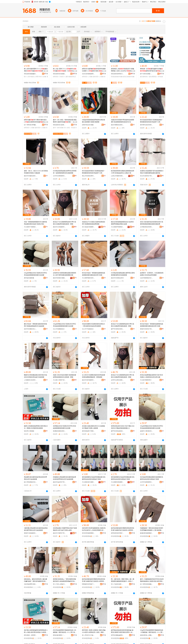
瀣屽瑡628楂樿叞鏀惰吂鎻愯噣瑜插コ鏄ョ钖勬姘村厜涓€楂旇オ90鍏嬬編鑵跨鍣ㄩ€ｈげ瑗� (36, 631)
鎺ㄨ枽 (46, 71)
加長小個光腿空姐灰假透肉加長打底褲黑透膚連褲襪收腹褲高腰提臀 (152, 223)
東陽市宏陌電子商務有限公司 (147, 329)
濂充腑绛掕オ (144, 77)
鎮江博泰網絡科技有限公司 (31, 482)
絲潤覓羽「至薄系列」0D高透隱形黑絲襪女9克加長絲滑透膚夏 (152, 274)
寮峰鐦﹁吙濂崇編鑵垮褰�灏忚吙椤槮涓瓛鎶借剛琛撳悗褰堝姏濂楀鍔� (151, 70)
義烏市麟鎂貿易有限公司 (118, 125)
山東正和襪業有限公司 (118, 176)
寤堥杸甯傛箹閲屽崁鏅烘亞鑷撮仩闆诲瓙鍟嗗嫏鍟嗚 (118, 533)
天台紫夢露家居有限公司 (89, 278)
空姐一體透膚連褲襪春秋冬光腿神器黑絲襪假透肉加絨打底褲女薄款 (35, 223)
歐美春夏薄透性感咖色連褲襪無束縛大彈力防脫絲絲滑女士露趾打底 (123, 172)
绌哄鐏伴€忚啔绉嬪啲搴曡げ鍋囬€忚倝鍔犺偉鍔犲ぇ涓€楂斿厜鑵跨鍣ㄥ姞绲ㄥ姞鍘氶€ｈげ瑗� (94, 529)
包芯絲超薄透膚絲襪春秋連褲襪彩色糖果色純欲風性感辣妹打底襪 (152, 478)
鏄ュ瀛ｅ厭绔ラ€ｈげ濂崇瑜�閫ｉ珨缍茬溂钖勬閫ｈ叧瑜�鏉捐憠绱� (65, 70)
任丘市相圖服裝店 (59, 329)
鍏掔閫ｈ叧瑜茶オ (59, 77)
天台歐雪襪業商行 (146, 380)
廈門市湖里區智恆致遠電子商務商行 (118, 329)
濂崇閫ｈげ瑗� (98, 77)
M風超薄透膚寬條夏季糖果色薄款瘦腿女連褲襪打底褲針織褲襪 (93, 121)
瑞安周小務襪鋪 (29, 431)
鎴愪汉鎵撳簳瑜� (129, 77)
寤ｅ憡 (104, 71)
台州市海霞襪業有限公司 (147, 482)
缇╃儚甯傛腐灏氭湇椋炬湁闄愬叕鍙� (147, 584)
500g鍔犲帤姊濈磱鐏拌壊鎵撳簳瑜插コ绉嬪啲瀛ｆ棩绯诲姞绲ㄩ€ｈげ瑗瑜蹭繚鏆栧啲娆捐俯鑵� (152, 631)
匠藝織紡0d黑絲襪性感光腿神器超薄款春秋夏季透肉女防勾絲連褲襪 (65, 478)
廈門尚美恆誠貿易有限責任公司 (118, 431)
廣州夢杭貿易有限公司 (147, 125)
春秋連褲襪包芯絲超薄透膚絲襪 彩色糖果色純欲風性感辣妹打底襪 (94, 478)
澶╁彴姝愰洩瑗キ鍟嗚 (118, 584)
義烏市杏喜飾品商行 (117, 278)
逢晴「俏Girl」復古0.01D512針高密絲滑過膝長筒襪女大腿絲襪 (36, 172)
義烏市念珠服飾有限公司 (60, 227)
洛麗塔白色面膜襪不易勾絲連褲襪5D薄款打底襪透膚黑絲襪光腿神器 (152, 172)
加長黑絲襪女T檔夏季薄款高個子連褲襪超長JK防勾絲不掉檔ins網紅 (65, 529)
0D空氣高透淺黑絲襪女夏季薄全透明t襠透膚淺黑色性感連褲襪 (123, 274)
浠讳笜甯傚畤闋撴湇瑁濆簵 (89, 533)
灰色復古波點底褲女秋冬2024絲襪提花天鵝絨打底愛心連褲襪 (94, 427)
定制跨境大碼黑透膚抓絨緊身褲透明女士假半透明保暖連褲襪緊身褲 (65, 274)
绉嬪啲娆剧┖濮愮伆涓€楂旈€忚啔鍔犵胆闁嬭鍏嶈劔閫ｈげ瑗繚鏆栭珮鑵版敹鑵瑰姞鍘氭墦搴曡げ (152, 529)
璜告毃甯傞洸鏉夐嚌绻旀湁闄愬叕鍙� (60, 74)
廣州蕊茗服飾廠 (29, 278)
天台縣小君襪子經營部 (60, 380)
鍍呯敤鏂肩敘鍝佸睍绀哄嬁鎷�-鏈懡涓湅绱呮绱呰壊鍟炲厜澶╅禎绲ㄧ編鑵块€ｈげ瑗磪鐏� (122, 631)
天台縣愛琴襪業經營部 (118, 227)
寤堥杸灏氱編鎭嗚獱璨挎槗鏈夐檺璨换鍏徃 (118, 635)
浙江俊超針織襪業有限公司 (89, 227)
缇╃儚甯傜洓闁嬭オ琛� (31, 125)
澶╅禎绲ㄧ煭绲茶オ (70, 128)
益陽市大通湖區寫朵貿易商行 (147, 431)
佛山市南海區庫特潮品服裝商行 (89, 176)
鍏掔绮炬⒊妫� (41, 77)
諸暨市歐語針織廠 (88, 125)
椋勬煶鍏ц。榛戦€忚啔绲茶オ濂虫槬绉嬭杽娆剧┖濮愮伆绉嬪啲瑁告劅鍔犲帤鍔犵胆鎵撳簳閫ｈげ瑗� (35, 580)
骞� (46, 74)
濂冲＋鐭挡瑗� (58, 128)
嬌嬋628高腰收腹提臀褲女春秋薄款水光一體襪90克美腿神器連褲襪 (36, 427)
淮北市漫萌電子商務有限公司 (147, 176)
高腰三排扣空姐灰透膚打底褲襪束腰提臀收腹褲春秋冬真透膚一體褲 (65, 376)
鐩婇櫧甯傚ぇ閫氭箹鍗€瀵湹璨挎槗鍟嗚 (147, 635)
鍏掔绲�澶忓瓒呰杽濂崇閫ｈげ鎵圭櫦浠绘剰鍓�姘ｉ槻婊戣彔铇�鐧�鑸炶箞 (36, 121)
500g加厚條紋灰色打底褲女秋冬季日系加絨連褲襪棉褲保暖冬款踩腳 (35, 274)
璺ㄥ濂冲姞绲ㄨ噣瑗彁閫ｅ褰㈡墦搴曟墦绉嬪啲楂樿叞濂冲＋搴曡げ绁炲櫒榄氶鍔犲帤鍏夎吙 (123, 580)
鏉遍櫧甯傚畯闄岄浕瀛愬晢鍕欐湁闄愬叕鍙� (147, 533)
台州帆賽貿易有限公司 (147, 227)
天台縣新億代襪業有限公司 (89, 482)
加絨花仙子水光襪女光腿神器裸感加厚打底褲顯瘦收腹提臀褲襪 (94, 223)
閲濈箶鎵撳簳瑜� (117, 77)
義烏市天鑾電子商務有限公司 (60, 533)
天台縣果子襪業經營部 (31, 227)
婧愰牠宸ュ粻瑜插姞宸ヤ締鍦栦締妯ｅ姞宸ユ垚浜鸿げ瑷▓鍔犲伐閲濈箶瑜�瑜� (123, 70)
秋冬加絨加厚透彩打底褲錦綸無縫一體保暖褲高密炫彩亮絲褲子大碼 (152, 121)
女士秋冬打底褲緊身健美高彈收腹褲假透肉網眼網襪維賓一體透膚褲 (94, 376)
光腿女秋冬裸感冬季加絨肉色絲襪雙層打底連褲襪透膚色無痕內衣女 (123, 121)
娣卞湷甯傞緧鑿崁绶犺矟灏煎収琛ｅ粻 (147, 74)
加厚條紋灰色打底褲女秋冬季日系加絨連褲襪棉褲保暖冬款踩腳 (65, 427)
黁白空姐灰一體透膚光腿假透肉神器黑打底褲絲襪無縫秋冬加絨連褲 (35, 325)
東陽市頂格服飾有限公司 (31, 533)
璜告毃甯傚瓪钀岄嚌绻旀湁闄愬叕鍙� (31, 74)
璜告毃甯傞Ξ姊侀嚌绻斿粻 (60, 125)
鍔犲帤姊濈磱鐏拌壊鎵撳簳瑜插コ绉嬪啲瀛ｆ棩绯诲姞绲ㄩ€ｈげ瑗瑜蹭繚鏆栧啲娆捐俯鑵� (65, 631)
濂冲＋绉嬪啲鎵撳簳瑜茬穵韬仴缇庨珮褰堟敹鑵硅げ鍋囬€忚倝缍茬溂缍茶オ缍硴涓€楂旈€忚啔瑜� (152, 580)
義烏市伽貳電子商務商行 (60, 482)
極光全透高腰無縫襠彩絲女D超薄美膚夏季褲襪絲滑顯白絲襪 (122, 223)
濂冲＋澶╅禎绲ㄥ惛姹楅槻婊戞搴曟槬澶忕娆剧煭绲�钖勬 (65, 121)
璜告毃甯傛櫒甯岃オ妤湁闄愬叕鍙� (118, 74)
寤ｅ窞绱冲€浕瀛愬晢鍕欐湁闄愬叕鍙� (89, 635)
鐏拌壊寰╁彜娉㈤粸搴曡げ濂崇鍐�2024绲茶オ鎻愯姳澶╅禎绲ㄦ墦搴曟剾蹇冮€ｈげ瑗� (94, 631)
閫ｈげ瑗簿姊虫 (30, 77)
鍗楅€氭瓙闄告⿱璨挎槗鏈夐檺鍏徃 (60, 635)
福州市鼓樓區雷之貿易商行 (31, 329)
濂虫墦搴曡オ (153, 77)
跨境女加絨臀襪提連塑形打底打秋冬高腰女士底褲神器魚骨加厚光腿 (152, 376)
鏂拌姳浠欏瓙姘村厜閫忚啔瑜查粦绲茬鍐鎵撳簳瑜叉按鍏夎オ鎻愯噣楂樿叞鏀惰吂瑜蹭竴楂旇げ (123, 529)
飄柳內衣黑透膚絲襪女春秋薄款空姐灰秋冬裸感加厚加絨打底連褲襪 (35, 376)
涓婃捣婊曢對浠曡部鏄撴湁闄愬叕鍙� (31, 584)
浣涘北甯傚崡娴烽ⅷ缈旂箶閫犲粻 (89, 74)
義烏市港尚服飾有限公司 (89, 380)
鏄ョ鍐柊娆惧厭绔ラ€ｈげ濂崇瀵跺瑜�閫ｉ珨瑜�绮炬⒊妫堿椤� (36, 70)
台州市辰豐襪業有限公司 (60, 176)
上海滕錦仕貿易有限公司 (31, 380)
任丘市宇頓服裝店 (88, 329)
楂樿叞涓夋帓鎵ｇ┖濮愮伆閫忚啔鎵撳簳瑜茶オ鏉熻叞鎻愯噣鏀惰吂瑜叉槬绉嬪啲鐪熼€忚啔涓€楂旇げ (65, 580)
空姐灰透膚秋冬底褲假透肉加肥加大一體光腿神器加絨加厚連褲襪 (94, 325)
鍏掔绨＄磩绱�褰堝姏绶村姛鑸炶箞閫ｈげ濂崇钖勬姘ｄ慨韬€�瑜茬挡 (94, 70)
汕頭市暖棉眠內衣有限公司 (147, 278)
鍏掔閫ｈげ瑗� (87, 77)
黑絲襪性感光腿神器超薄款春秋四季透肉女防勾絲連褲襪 (35, 478)
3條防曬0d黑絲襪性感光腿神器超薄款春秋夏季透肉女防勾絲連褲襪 (36, 529)
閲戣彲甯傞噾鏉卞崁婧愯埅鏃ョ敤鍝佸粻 (89, 584)
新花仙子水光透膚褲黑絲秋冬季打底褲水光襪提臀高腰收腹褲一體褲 (65, 223)
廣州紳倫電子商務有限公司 (89, 431)
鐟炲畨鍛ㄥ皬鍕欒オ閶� (31, 635)
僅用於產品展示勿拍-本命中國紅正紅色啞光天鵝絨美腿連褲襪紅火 (123, 427)
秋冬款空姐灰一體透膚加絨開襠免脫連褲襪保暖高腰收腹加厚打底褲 (94, 274)
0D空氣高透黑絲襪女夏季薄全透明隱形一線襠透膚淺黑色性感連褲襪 (65, 172)
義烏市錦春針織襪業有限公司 (60, 278)
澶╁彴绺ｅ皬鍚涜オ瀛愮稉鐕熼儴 (60, 584)
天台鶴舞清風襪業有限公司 (118, 482)
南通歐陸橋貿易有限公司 (60, 431)
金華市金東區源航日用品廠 (118, 380)
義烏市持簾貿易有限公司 (31, 176)
